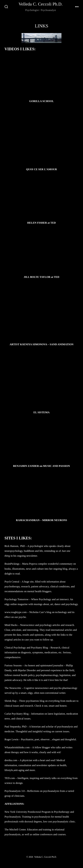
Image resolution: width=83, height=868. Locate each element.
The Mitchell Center (15, 830)
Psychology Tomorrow (17, 599)
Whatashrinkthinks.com (17, 747)
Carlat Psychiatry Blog (17, 714)
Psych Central (12, 582)
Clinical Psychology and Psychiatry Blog (26, 648)
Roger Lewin (11, 739)
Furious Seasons (13, 665)
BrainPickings (12, 564)
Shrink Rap (11, 701)
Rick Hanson (11, 546)
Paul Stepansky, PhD (16, 727)
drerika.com (11, 760)
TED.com (10, 778)
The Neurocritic (13, 688)
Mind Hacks (11, 625)
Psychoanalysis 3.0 (15, 791)
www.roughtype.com (16, 612)
